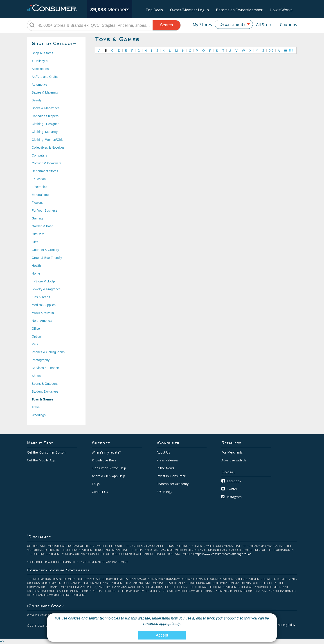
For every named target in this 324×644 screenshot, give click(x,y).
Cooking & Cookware (47, 163)
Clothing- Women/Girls (48, 140)
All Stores (265, 25)
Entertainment (42, 195)
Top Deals (154, 10)
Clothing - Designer (45, 124)
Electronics (39, 187)
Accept (162, 635)
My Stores (202, 25)
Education (39, 179)
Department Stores (45, 171)
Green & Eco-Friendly (47, 258)
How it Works (281, 10)
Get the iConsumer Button (46, 452)
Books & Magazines (46, 108)
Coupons (288, 25)
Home (36, 273)
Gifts (35, 242)
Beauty (37, 100)
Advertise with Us (234, 460)
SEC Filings (164, 492)
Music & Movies (43, 313)
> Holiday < (40, 61)
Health (36, 266)
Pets (35, 344)
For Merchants (232, 452)
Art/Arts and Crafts (45, 77)
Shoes (36, 376)
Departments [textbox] (232, 24)
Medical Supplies (44, 305)
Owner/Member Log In (189, 10)
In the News (165, 468)
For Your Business (45, 210)
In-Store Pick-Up (43, 281)
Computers (39, 155)
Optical (37, 336)
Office (36, 329)
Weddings (39, 415)
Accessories (40, 69)
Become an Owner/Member (239, 10)
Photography (41, 360)
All (279, 51)
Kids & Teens (41, 297)
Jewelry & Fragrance (46, 289)
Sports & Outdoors (45, 384)
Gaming (37, 218)
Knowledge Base (104, 460)
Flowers (37, 203)
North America (42, 321)
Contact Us (100, 492)
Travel (36, 407)
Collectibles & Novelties (48, 148)
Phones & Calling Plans (48, 352)
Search (166, 25)
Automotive (40, 85)
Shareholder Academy (173, 484)
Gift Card (38, 234)
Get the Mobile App (41, 460)
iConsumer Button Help (109, 468)
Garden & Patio (43, 226)
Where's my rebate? (106, 452)
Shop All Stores (43, 53)
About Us (163, 452)
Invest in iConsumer (171, 476)
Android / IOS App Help (108, 476)
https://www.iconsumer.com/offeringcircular (223, 554)
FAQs (96, 484)
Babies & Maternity (45, 92)
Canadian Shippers (45, 116)
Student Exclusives (45, 391)
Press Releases (168, 460)
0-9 (271, 51)
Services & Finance (45, 368)
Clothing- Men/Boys (45, 132)
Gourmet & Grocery (45, 250)
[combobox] (234, 24)
